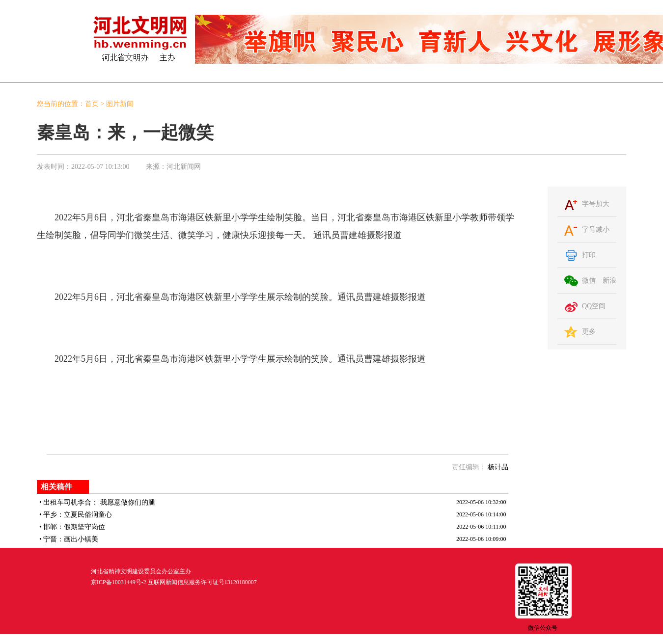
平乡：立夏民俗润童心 (78, 515)
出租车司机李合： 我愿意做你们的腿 (99, 502)
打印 (589, 255)
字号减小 (596, 229)
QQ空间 (594, 306)
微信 (589, 281)
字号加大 (596, 204)
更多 (589, 332)
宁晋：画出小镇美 (71, 539)
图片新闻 (120, 104)
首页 (92, 104)
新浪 (609, 281)
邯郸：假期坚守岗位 (74, 527)
